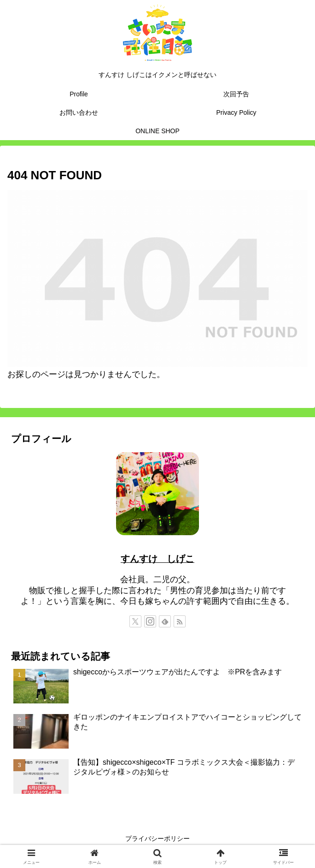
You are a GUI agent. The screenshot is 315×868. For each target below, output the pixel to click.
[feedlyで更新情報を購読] (165, 621)
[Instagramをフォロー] (150, 621)
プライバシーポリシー (157, 838)
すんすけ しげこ (157, 559)
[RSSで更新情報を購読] (180, 621)
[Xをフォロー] (135, 621)
